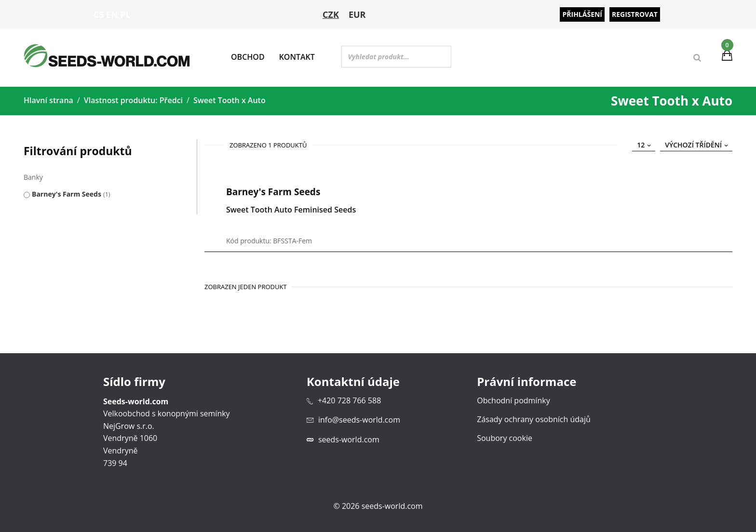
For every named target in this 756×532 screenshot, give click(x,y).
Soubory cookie (505, 438)
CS (99, 14)
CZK (331, 14)
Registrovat (635, 14)
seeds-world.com (349, 439)
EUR (357, 14)
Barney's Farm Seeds (67, 193)
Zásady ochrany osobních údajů (534, 419)
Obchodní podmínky (513, 400)
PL (126, 14)
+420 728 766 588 (349, 400)
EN (112, 14)
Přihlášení (582, 14)
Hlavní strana (48, 100)
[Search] (697, 58)
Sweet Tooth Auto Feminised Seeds (291, 209)
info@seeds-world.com (359, 420)
